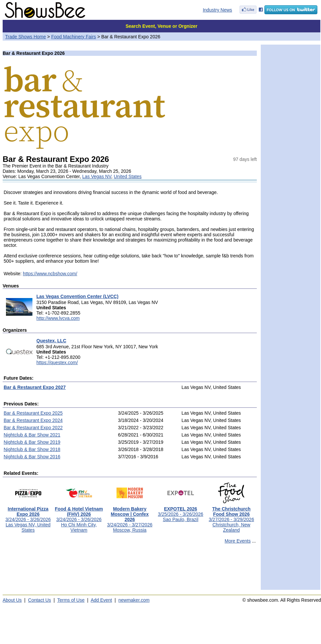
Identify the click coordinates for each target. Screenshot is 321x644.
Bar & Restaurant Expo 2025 (33, 413)
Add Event (101, 600)
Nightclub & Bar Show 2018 (32, 449)
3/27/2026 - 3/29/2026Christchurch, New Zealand (231, 517)
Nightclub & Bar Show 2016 (32, 457)
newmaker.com (134, 600)
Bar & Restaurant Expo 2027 (35, 387)
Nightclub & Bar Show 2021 (32, 435)
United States (128, 176)
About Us (12, 600)
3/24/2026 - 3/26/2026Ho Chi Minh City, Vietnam (79, 517)
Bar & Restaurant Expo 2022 (33, 428)
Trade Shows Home (26, 37)
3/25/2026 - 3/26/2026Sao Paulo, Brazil (181, 512)
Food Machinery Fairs (74, 37)
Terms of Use (71, 600)
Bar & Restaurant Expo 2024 (33, 420)
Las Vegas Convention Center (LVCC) (77, 296)
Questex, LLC (51, 341)
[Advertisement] (130, 570)
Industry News (218, 10)
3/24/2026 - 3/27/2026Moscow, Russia (130, 517)
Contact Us (40, 600)
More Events (238, 541)
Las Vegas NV (97, 176)
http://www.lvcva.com (58, 318)
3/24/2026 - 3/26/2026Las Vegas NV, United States (28, 517)
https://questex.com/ (57, 362)
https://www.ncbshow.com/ (50, 274)
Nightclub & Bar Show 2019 (32, 442)
